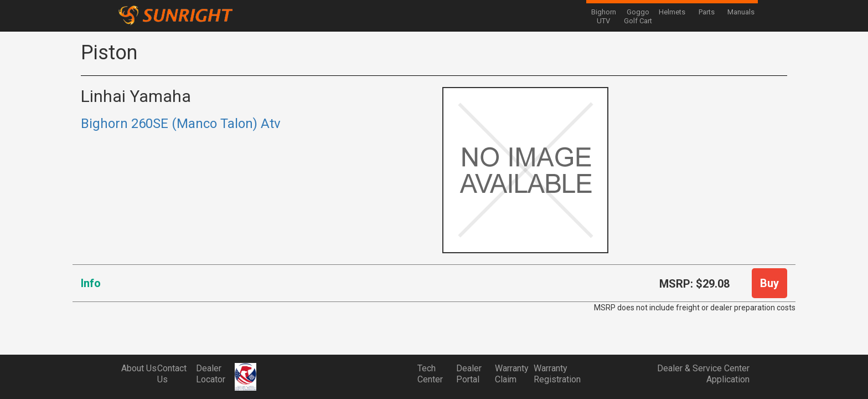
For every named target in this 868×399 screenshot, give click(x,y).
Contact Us (172, 374)
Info (91, 283)
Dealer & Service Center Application (703, 374)
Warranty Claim (512, 374)
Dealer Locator (211, 374)
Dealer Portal (469, 374)
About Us (139, 368)
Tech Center (430, 374)
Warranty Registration (553, 374)
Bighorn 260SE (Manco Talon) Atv (181, 124)
